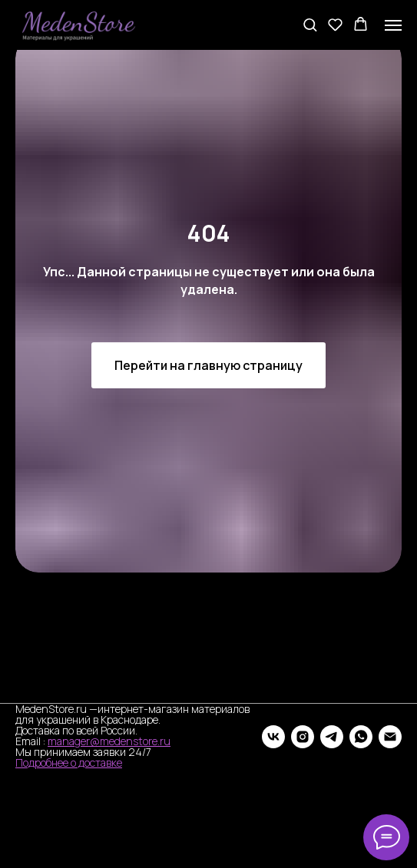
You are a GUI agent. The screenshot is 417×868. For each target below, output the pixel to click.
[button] (310, 24)
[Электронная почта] (390, 737)
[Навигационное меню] (393, 25)
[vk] (273, 737)
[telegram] (332, 737)
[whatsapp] (361, 737)
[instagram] (303, 737)
